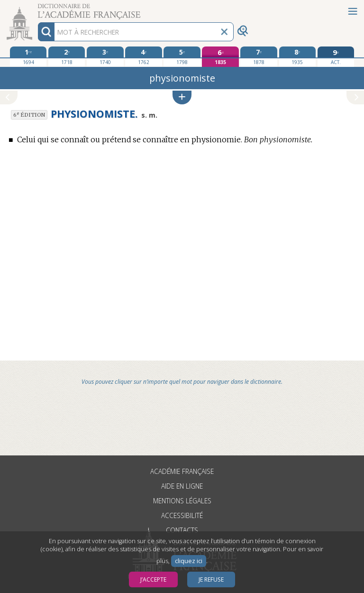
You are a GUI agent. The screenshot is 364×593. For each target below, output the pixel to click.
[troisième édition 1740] (105, 56)
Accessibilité (182, 515)
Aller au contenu (37, 8)
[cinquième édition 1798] (182, 56)
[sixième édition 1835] (220, 57)
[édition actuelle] (336, 57)
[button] (182, 97)
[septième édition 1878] (259, 56)
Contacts (182, 530)
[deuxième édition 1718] (67, 56)
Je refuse (211, 579)
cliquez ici (189, 561)
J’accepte (153, 579)
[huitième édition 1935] (297, 56)
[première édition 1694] (28, 56)
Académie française (182, 471)
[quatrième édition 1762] (143, 56)
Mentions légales (182, 501)
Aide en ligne (182, 486)
